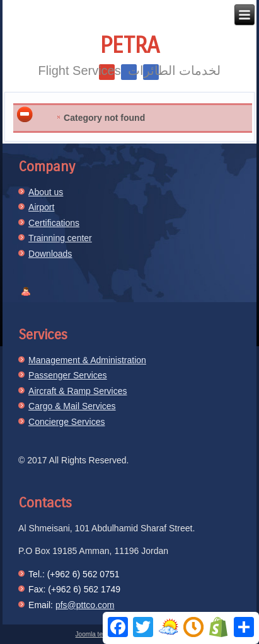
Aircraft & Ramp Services (78, 391)
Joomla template (99, 634)
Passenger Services (68, 375)
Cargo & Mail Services (72, 406)
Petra (130, 46)
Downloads (50, 254)
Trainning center (60, 238)
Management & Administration (87, 360)
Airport (41, 207)
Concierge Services (66, 422)
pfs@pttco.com (85, 605)
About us (46, 192)
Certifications (54, 223)
